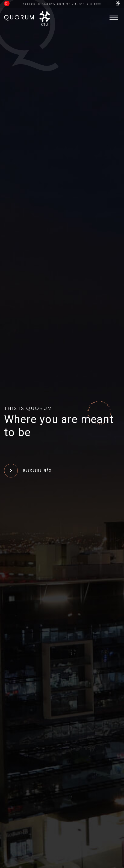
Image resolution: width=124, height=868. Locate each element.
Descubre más (28, 471)
